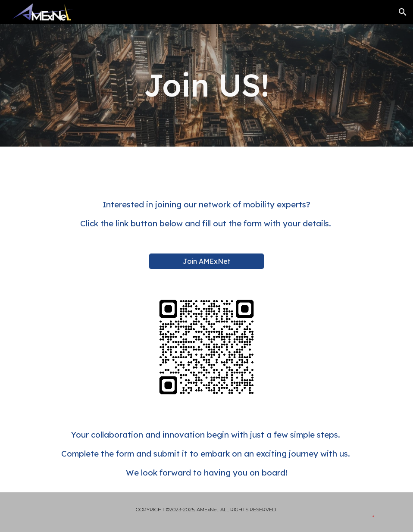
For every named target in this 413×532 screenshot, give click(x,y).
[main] (206, 85)
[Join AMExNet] (206, 261)
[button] (403, 12)
